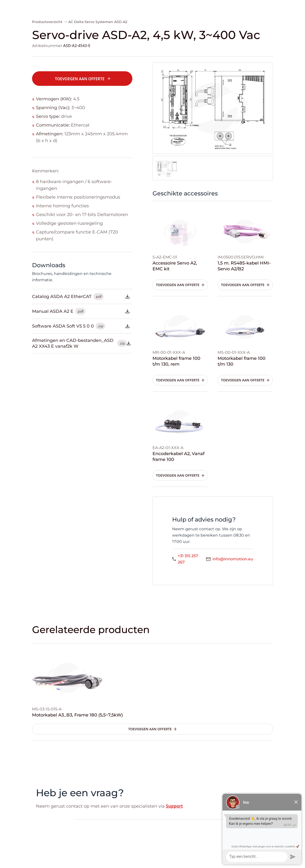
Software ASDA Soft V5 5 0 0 (81, 326)
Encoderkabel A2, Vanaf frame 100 (178, 457)
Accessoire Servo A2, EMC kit (175, 266)
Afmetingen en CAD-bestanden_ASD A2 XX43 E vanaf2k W (81, 343)
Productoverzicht (47, 22)
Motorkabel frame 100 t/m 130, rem (176, 361)
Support (174, 806)
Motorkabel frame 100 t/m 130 (241, 361)
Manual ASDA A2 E (81, 311)
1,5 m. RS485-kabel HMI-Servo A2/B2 (244, 266)
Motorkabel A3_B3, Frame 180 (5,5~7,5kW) (77, 715)
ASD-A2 (121, 22)
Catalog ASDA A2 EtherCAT (81, 297)
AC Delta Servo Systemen (91, 22)
